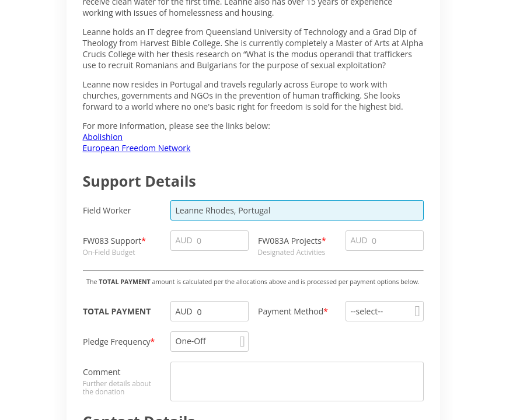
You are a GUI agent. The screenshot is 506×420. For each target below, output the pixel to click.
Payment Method (291, 311)
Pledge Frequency (117, 342)
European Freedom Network (137, 148)
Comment (102, 372)
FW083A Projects (290, 241)
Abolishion (103, 137)
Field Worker (107, 210)
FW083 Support (112, 241)
